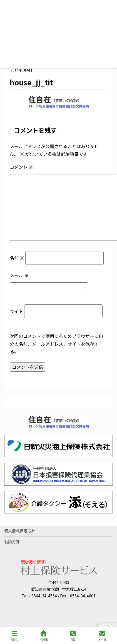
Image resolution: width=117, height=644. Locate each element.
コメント (21, 167)
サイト (16, 311)
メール (19, 275)
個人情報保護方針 (20, 531)
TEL (73, 636)
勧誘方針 (12, 542)
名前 (17, 258)
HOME (44, 636)
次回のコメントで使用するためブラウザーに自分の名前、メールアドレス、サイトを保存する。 (56, 343)
